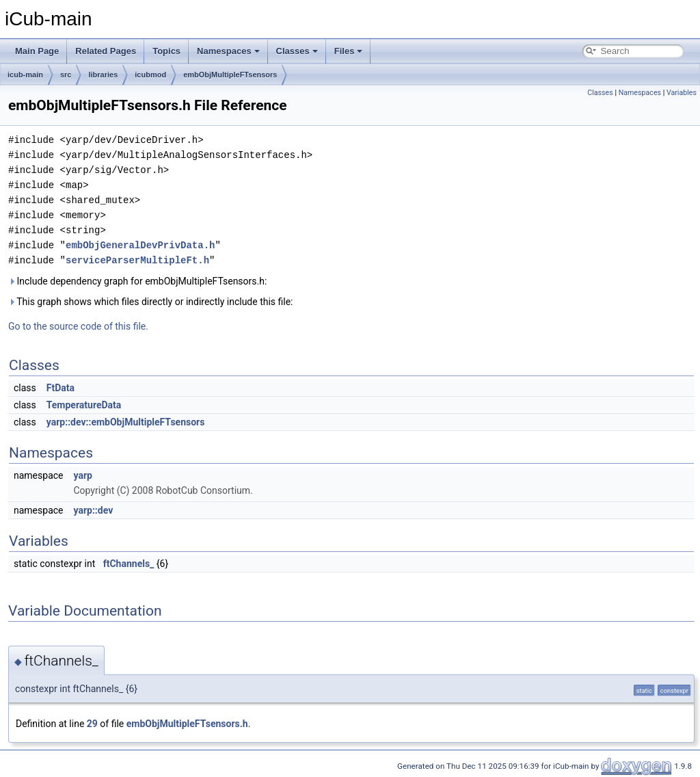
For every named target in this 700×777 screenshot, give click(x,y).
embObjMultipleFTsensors (230, 75)
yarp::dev (93, 510)
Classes (297, 51)
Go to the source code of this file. (78, 326)
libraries (103, 75)
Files (349, 51)
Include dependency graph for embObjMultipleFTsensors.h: (137, 281)
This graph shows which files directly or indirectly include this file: (151, 302)
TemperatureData (84, 405)
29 (92, 724)
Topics (166, 51)
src (66, 75)
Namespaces (228, 51)
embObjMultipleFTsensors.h (187, 724)
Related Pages (106, 51)
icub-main (25, 75)
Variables (682, 93)
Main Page (37, 51)
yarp (82, 475)
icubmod (150, 75)
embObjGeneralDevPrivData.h (140, 245)
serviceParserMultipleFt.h (137, 260)
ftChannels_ (129, 564)
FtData (60, 388)
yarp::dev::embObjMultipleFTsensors (126, 422)
